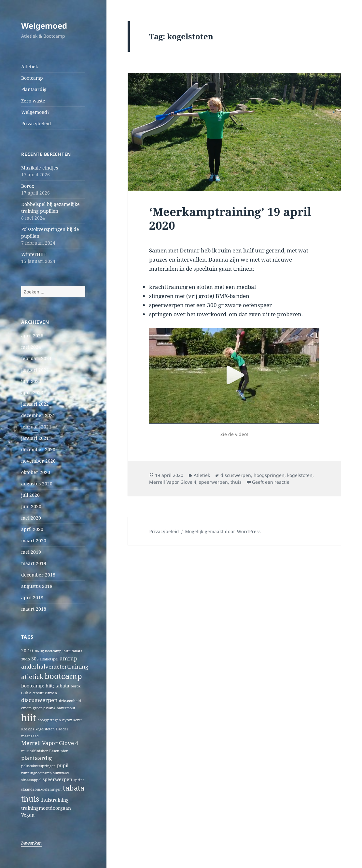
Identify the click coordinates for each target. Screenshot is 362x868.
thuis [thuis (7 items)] (30, 799)
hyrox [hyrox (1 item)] (67, 720)
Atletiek (30, 67)
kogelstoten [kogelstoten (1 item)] (45, 729)
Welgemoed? (35, 112)
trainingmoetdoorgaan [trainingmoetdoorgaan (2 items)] (46, 808)
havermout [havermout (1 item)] (66, 708)
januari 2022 (35, 404)
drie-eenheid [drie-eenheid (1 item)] (70, 701)
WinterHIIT (34, 254)
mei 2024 (31, 347)
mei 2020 (31, 518)
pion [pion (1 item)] (64, 751)
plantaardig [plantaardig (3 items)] (36, 758)
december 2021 (38, 415)
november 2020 (38, 461)
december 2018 (38, 575)
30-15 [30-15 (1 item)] (26, 659)
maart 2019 (34, 563)
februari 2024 (36, 358)
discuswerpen (236, 475)
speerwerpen (213, 482)
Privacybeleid (36, 123)
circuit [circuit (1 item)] (38, 693)
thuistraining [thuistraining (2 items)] (55, 800)
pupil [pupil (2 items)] (63, 765)
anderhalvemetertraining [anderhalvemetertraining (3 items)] (55, 666)
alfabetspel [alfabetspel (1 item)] (49, 659)
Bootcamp (32, 78)
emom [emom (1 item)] (26, 708)
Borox (28, 186)
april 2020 (32, 529)
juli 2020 (30, 495)
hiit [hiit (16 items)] (29, 718)
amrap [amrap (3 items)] (68, 658)
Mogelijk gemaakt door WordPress (223, 531)
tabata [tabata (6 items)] (74, 788)
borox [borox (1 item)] (76, 686)
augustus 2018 (37, 586)
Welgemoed (44, 26)
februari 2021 (36, 427)
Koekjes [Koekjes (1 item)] (28, 729)
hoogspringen (269, 475)
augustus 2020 (37, 484)
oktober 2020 (36, 472)
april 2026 (32, 336)
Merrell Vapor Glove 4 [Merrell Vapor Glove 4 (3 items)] (50, 743)
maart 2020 (34, 541)
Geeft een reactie (271, 482)
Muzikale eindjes (40, 168)
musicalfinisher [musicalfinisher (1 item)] (35, 751)
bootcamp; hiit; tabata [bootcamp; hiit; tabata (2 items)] (45, 686)
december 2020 (38, 449)
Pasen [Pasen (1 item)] (54, 751)
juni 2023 (31, 381)
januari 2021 (35, 438)
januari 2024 (35, 370)
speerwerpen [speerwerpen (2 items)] (57, 779)
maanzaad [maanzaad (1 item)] (30, 736)
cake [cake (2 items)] (26, 692)
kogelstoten (300, 475)
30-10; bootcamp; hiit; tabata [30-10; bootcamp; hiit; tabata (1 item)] (58, 651)
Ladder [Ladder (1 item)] (62, 729)
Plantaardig (34, 89)
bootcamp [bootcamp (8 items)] (63, 676)
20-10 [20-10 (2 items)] (27, 651)
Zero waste (33, 101)
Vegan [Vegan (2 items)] (28, 815)
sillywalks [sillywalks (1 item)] (61, 773)
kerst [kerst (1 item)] (77, 720)
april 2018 (32, 597)
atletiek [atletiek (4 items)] (32, 677)
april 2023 (32, 393)
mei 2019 (31, 552)
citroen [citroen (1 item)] (51, 693)
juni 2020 (31, 506)
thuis (236, 482)
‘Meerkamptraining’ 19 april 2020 (230, 218)
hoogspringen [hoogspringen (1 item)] (49, 720)
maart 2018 (34, 609)
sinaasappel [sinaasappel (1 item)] (31, 780)
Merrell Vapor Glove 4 (173, 482)
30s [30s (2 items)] (35, 659)
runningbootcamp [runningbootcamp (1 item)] (36, 773)
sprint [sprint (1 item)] (79, 780)
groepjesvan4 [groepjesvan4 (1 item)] (44, 708)
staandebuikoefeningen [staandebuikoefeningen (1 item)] (41, 789)
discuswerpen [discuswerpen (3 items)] (39, 700)
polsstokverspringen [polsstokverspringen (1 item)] (38, 766)
